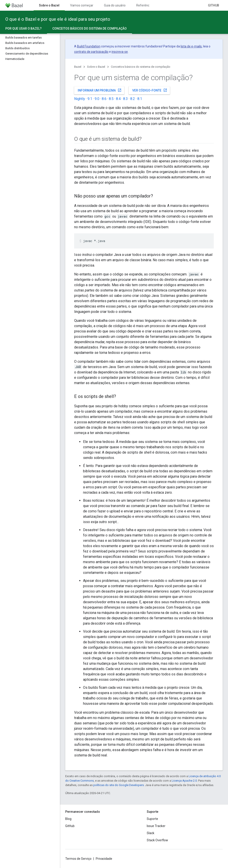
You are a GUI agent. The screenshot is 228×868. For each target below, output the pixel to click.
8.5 (111, 99)
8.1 (140, 99)
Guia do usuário (115, 5)
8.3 (125, 99)
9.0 (97, 99)
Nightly (80, 99)
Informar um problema (100, 90)
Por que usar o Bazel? (23, 29)
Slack (151, 833)
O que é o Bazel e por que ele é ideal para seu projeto (58, 19)
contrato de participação (91, 52)
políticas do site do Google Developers (119, 785)
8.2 (133, 99)
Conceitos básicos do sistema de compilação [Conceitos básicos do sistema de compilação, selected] (90, 29)
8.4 (118, 99)
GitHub (214, 5)
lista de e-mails (191, 46)
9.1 (90, 99)
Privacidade (104, 859)
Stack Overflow (157, 840)
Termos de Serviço (78, 859)
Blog (68, 819)
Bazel (78, 67)
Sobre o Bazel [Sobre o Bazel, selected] (49, 5)
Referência (144, 5)
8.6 (104, 99)
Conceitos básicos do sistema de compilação (141, 67)
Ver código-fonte (150, 90)
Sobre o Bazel (96, 67)
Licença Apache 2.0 (184, 781)
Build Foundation (89, 46)
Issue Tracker (156, 826)
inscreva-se (120, 52)
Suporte (152, 819)
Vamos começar (82, 5)
